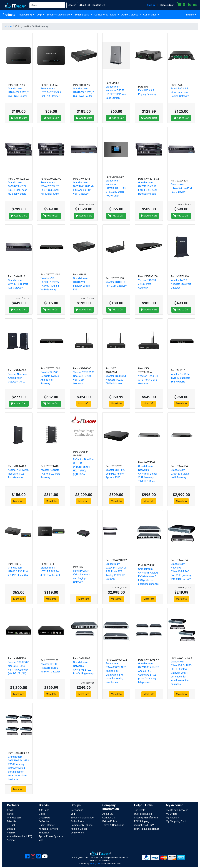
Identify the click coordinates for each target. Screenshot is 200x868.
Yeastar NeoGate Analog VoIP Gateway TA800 (17, 378)
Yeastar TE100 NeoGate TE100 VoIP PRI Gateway (50, 668)
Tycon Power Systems (51, 836)
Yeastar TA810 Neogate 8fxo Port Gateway (181, 284)
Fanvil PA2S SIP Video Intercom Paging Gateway (180, 92)
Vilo (41, 840)
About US (107, 814)
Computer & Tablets (106, 15)
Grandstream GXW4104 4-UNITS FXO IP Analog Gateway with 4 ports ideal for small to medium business (18, 768)
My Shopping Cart (176, 821)
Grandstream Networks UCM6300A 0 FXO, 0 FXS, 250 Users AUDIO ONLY (116, 188)
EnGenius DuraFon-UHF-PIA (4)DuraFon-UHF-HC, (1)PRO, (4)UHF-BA (84, 467)
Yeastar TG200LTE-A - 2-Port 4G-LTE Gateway (149, 380)
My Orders (172, 814)
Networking (26, 15)
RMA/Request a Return (147, 829)
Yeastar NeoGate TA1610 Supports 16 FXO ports (180, 378)
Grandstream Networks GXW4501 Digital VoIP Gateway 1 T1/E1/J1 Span (147, 474)
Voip (40, 15)
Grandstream (14, 818)
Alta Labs (44, 810)
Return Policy (110, 821)
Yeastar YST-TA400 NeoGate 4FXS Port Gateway (19, 474)
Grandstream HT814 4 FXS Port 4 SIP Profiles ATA (50, 571)
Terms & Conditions (113, 825)
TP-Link (11, 825)
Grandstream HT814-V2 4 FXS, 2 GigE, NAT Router (18, 92)
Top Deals (140, 810)
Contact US (109, 818)
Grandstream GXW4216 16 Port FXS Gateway (18, 284)
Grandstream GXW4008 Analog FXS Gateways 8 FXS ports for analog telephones (148, 576)
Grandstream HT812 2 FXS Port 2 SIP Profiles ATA (18, 571)
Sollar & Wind (82, 15)
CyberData (45, 818)
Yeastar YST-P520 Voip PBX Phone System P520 (115, 474)
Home (8, 26)
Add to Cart (19, 118)
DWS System (95, 863)
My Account (173, 818)
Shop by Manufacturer (146, 818)
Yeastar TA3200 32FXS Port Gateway (147, 284)
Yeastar (11, 840)
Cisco (42, 814)
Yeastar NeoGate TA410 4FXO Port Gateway (50, 474)
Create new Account (177, 810)
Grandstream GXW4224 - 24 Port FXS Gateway (181, 188)
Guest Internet (47, 825)
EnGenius (44, 821)
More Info (84, 404)
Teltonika (44, 833)
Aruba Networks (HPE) (20, 836)
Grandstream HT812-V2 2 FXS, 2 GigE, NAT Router (51, 92)
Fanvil (10, 814)
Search (72, 5)
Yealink (11, 833)
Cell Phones (150, 15)
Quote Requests (143, 814)
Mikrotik (12, 821)
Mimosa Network (48, 829)
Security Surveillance (59, 15)
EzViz (10, 810)
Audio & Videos (130, 15)
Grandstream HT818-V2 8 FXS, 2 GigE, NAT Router (84, 92)
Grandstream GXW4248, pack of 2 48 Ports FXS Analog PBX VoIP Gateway (116, 571)
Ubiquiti (11, 829)
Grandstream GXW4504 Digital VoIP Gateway (180, 474)
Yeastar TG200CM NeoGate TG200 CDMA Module (116, 380)
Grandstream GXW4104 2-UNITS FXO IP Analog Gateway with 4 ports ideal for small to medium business (181, 673)
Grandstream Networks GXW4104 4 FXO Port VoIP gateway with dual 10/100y (181, 571)
